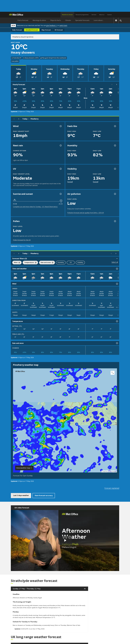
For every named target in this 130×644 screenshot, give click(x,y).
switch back (63, 25)
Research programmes (82, 15)
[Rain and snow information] (117, 343)
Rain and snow (46, 263)
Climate (68, 20)
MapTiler (105, 471)
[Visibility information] (115, 169)
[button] (65, 419)
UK (59, 30)
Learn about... (99, 20)
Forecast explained (112, 488)
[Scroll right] (117, 84)
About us (102, 15)
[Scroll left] (112, 84)
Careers (110, 15)
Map (46, 30)
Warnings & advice (39, 20)
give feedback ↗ (52, 25)
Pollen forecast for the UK (22, 240)
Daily (17, 30)
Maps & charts (56, 20)
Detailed (32, 30)
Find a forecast (23, 20)
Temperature (30, 263)
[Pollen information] (115, 221)
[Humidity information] (115, 145)
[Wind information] (117, 284)
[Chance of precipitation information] (60, 145)
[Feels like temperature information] (115, 126)
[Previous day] (14, 119)
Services (94, 15)
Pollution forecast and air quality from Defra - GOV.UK (86, 213)
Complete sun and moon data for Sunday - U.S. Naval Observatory (35, 207)
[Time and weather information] (117, 269)
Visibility (80, 262)
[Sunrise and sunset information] (60, 194)
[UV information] (60, 169)
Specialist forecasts (82, 20)
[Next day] (19, 119)
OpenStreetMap (113, 471)
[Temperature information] (117, 321)
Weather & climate (67, 15)
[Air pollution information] (115, 194)
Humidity (61, 262)
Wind (16, 263)
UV (71, 262)
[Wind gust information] (60, 126)
